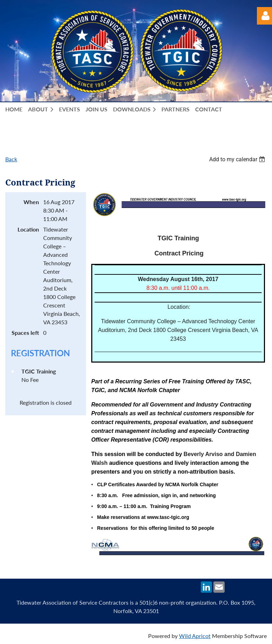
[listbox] (238, 159)
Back (11, 159)
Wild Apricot (195, 636)
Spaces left (25, 333)
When (31, 202)
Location (28, 229)
